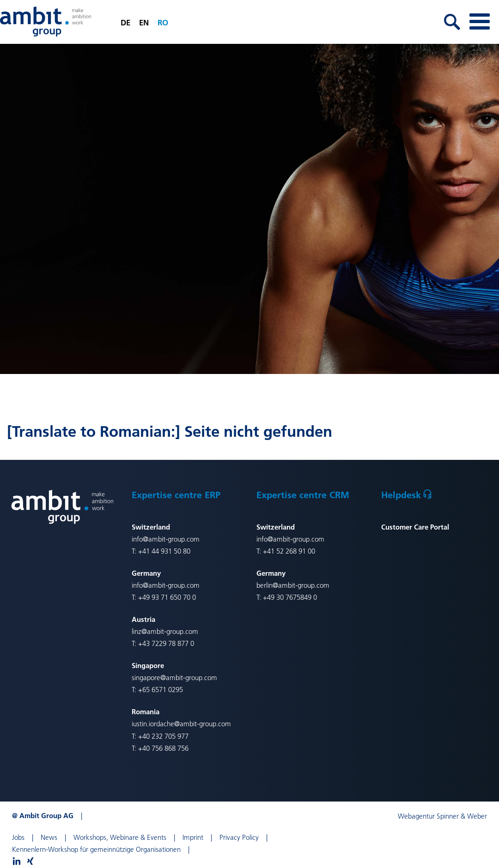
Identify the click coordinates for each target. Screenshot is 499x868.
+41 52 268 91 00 (289, 551)
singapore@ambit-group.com (174, 678)
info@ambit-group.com (166, 539)
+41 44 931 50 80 (163, 551)
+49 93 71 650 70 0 (167, 597)
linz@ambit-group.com (165, 631)
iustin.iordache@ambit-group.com (181, 724)
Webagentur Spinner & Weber (442, 816)
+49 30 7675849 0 (290, 597)
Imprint (193, 837)
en (144, 22)
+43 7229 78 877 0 (166, 643)
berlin (265, 585)
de (125, 22)
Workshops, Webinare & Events (120, 837)
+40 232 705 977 (163, 736)
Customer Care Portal (415, 527)
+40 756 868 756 (163, 748)
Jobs (18, 837)
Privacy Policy (239, 837)
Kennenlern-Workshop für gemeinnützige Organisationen (96, 849)
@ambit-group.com (301, 585)
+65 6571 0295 (161, 690)
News (49, 837)
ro (163, 22)
